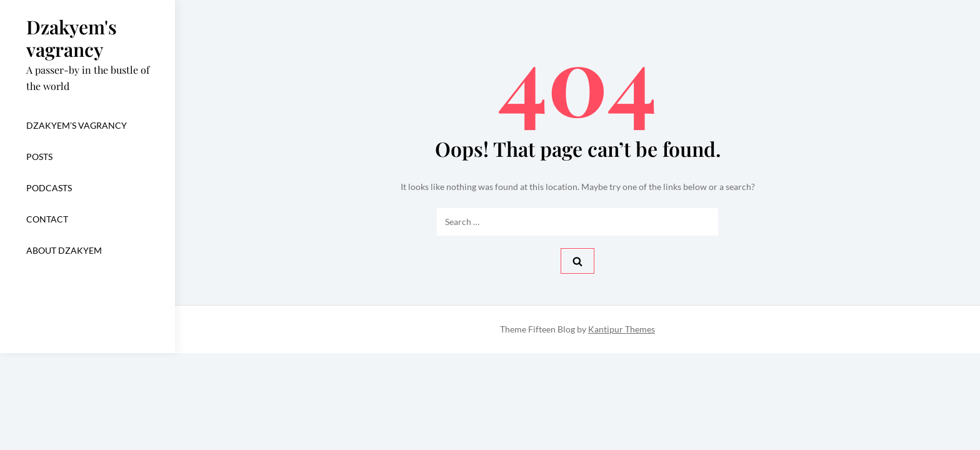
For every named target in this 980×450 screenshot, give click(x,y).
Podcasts (49, 188)
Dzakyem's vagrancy (72, 38)
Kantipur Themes (622, 329)
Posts (39, 157)
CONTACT (47, 219)
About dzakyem (64, 250)
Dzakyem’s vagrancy (77, 125)
